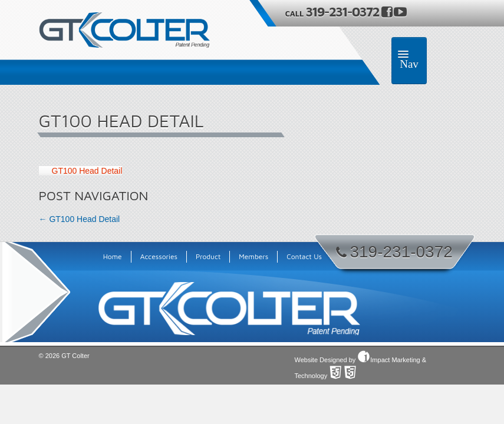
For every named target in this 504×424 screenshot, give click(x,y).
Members (253, 256)
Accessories (159, 256)
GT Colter (75, 356)
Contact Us (304, 256)
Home (113, 256)
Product (208, 256)
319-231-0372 (343, 12)
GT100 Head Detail (87, 171)
